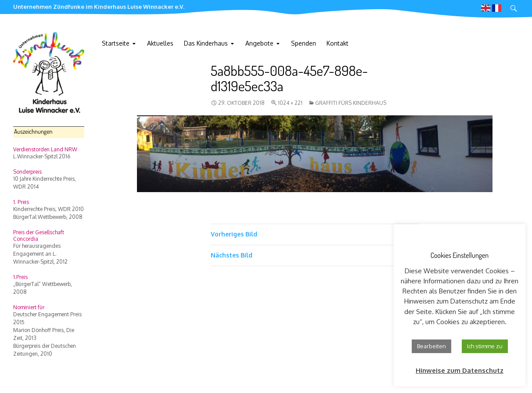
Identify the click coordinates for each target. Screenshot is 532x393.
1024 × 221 (290, 103)
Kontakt (338, 43)
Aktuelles (160, 43)
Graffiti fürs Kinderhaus (351, 103)
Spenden (304, 43)
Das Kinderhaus (206, 43)
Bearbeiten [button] (431, 346)
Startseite (116, 43)
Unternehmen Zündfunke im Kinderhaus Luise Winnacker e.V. (99, 7)
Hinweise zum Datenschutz (460, 370)
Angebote (259, 43)
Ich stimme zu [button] (485, 346)
